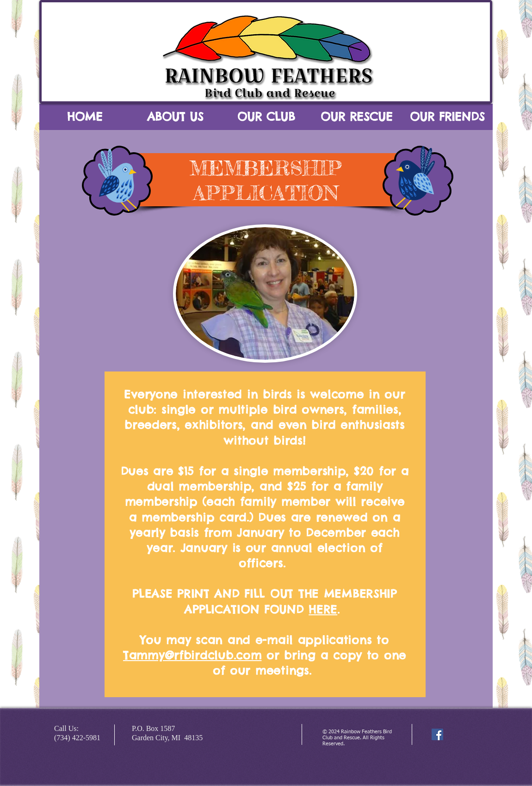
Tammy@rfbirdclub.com (192, 655)
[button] (175, 120)
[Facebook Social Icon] (437, 734)
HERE (323, 609)
